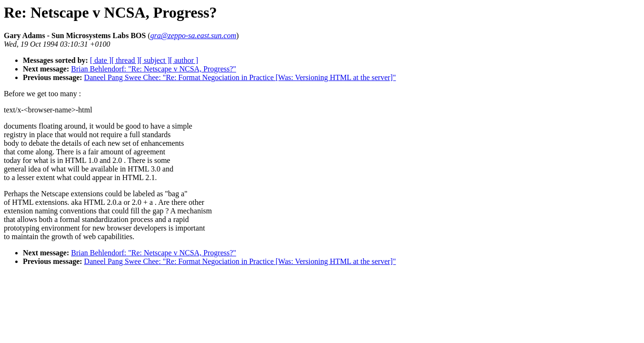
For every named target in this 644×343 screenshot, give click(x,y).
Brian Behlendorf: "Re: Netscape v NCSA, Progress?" (154, 69)
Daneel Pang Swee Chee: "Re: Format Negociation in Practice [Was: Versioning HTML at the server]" (240, 77)
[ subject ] (155, 60)
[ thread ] (125, 60)
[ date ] (101, 60)
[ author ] (184, 60)
